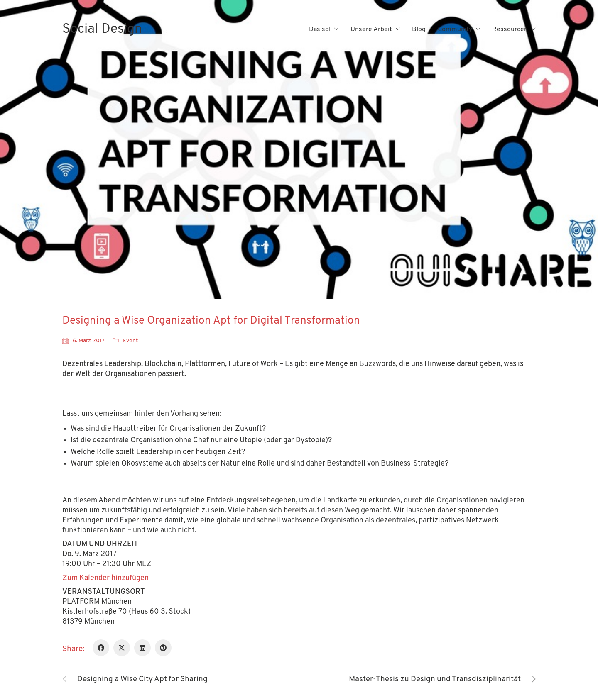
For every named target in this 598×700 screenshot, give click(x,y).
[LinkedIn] (142, 648)
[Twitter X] (122, 648)
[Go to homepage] (102, 30)
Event (130, 341)
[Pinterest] (163, 648)
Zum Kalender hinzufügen (105, 578)
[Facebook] (101, 648)
